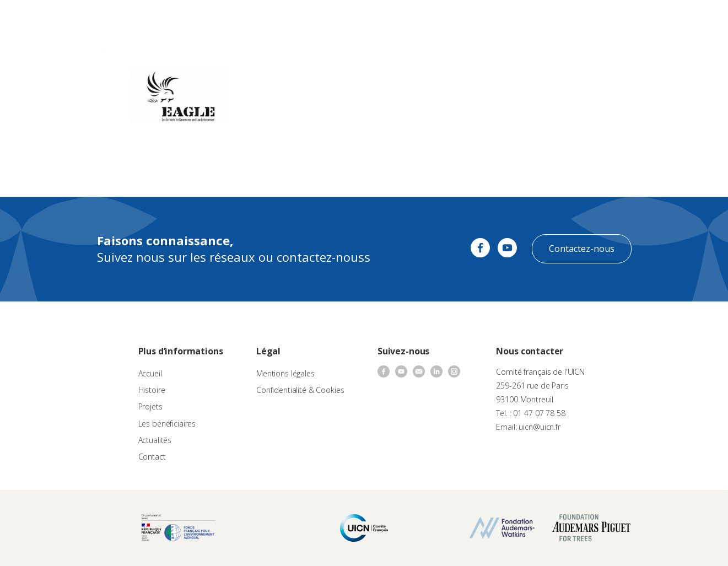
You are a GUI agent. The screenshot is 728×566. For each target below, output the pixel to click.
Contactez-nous (582, 249)
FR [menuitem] (691, 19)
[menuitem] (696, 20)
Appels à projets (291, 20)
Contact (508, 20)
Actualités (467, 20)
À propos (237, 20)
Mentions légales (285, 373)
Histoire (152, 390)
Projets (150, 406)
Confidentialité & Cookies (300, 390)
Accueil (150, 373)
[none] (696, 20)
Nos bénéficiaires (409, 20)
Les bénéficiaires (167, 424)
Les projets (349, 20)
